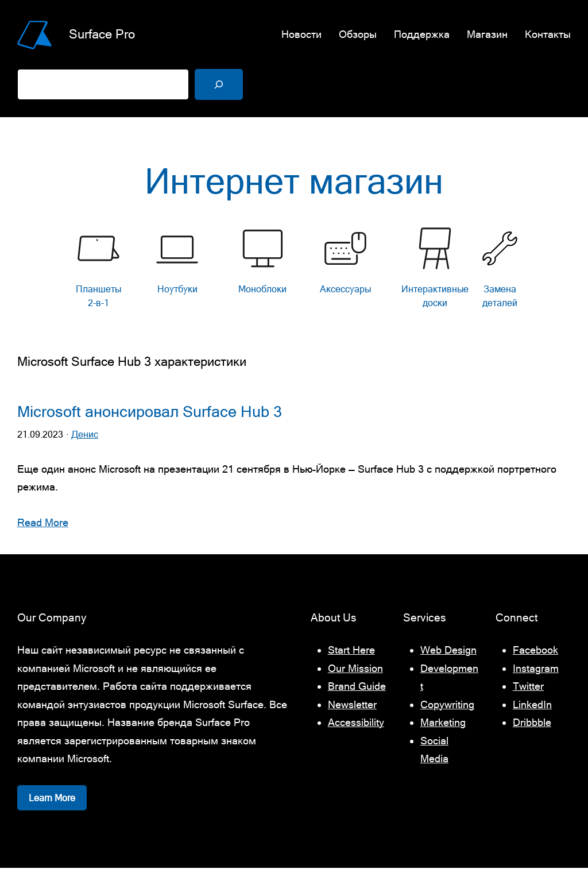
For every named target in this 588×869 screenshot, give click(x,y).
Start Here (351, 652)
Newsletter (352, 706)
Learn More (52, 799)
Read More (43, 524)
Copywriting (447, 706)
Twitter (528, 688)
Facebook (535, 652)
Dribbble (532, 724)
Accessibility (356, 724)
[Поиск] (219, 84)
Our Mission (355, 669)
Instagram (536, 669)
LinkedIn (532, 706)
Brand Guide (357, 688)
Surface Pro (102, 34)
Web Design (448, 652)
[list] (294, 272)
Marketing (443, 724)
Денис (85, 436)
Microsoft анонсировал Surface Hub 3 (150, 414)
